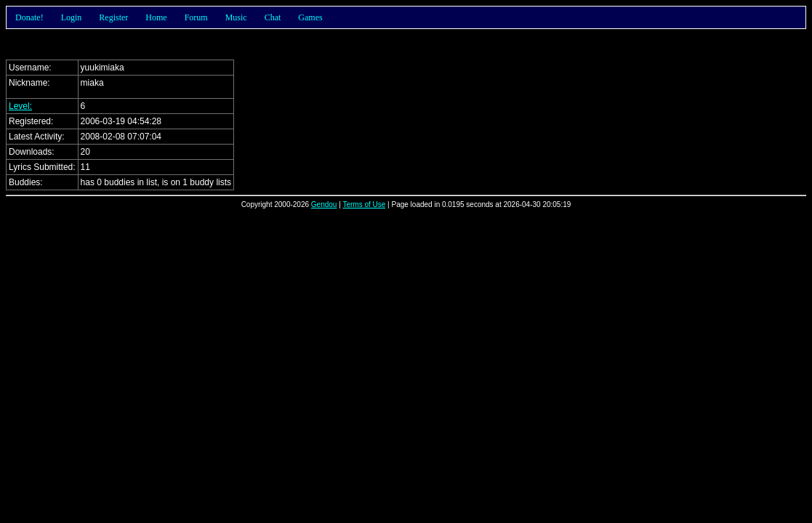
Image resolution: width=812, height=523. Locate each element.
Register (113, 17)
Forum (196, 17)
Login (72, 17)
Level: (20, 106)
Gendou (324, 204)
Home (156, 17)
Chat (273, 17)
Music (236, 17)
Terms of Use (364, 204)
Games (310, 17)
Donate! (29, 17)
